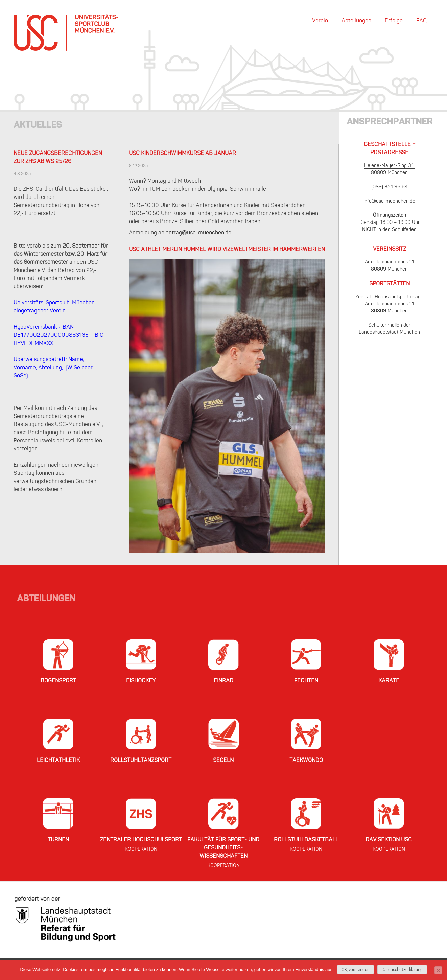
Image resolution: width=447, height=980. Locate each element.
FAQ (421, 21)
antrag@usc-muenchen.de (198, 233)
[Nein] (438, 970)
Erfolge (394, 21)
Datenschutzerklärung (402, 970)
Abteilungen (356, 21)
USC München (66, 32)
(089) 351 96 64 (390, 187)
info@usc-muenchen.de (389, 201)
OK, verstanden (356, 970)
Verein (320, 21)
